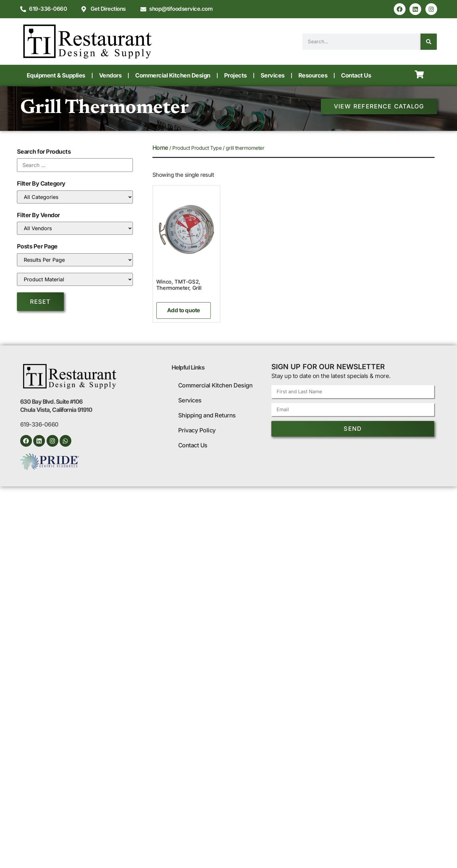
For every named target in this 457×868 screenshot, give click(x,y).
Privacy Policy (197, 430)
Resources (313, 75)
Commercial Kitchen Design (173, 75)
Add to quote (184, 310)
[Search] (429, 42)
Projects (236, 75)
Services (273, 75)
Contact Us (356, 75)
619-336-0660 (39, 424)
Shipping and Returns (207, 415)
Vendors (110, 75)
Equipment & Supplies (56, 75)
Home (160, 148)
